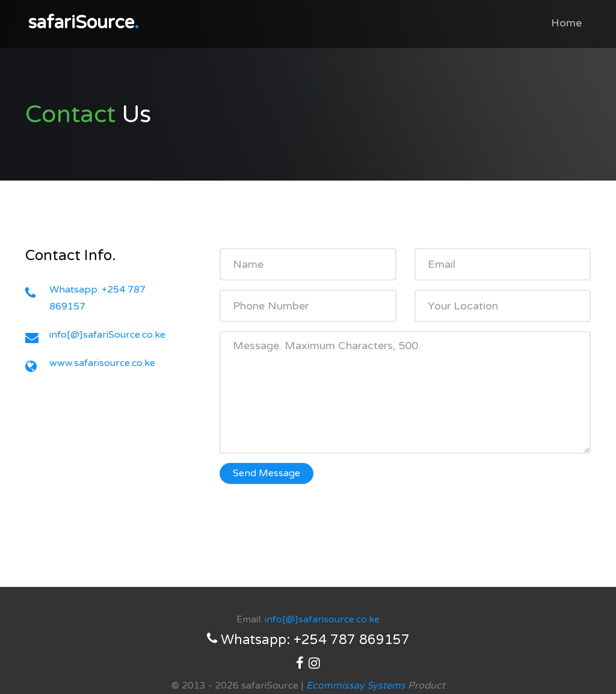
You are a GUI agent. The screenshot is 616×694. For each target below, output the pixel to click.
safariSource (84, 23)
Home (566, 23)
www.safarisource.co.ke (102, 364)
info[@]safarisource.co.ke (322, 619)
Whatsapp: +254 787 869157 (308, 640)
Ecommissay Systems (356, 686)
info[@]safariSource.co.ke (107, 336)
